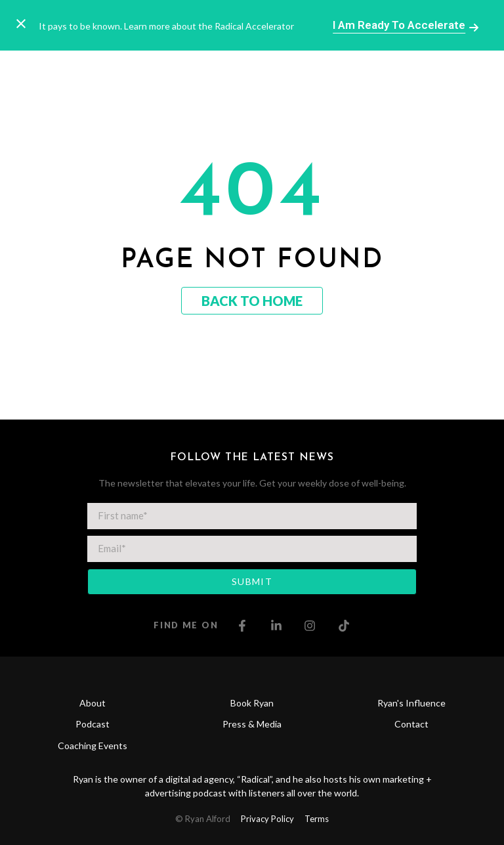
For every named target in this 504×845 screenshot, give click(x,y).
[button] (403, 74)
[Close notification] (21, 25)
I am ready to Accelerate (399, 25)
